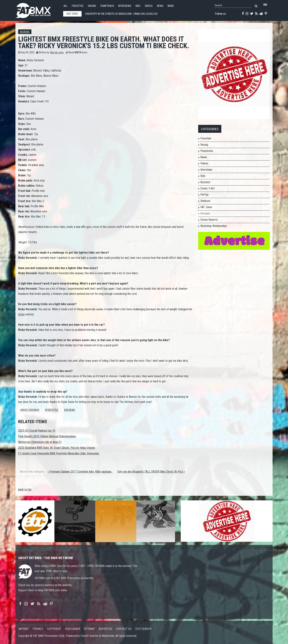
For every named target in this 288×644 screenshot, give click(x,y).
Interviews (125, 6)
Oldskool (205, 201)
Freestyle (78, 6)
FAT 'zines (206, 207)
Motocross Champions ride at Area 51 (40, 442)
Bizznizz (205, 182)
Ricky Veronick (30, 410)
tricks (21, 314)
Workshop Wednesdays (214, 226)
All (65, 6)
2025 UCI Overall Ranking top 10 (37, 431)
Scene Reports (209, 220)
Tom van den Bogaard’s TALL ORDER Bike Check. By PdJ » (151, 472)
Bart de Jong (57, 53)
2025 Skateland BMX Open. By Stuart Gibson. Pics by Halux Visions (57, 448)
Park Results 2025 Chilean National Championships (47, 436)
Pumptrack (107, 6)
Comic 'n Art (207, 188)
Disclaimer (73, 629)
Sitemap (89, 629)
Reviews (25, 32)
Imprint (24, 629)
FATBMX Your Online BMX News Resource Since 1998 (37, 9)
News (160, 6)
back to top (25, 489)
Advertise (105, 629)
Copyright (54, 629)
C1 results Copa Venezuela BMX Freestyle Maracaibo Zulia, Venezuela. (59, 453)
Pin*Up (204, 195)
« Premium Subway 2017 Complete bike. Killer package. (80, 472)
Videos (149, 6)
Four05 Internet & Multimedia (97, 636)
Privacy (38, 629)
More (171, 6)
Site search (143, 629)
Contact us (124, 629)
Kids (138, 6)
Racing (92, 6)
